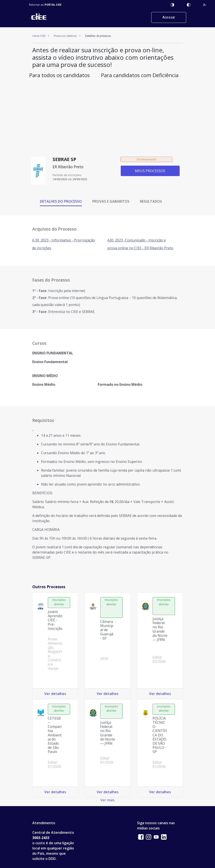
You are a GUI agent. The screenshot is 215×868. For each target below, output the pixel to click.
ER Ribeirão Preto (68, 167)
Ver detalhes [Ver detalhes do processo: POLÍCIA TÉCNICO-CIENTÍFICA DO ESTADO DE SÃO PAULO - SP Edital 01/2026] (160, 792)
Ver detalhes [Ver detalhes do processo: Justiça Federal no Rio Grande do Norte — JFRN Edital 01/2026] (108, 792)
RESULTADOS (151, 201)
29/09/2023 (80, 179)
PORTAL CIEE (53, 5)
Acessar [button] (169, 17)
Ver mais (107, 800)
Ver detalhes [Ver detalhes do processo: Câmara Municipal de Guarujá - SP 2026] (108, 694)
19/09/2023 (60, 179)
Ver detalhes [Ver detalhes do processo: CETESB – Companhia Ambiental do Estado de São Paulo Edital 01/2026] (55, 792)
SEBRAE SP (64, 159)
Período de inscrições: (67, 175)
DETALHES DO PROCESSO (61, 201)
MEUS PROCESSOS (150, 171)
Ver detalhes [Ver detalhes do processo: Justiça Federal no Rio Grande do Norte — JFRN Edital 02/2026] (160, 694)
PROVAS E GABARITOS (111, 201)
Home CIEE (39, 36)
